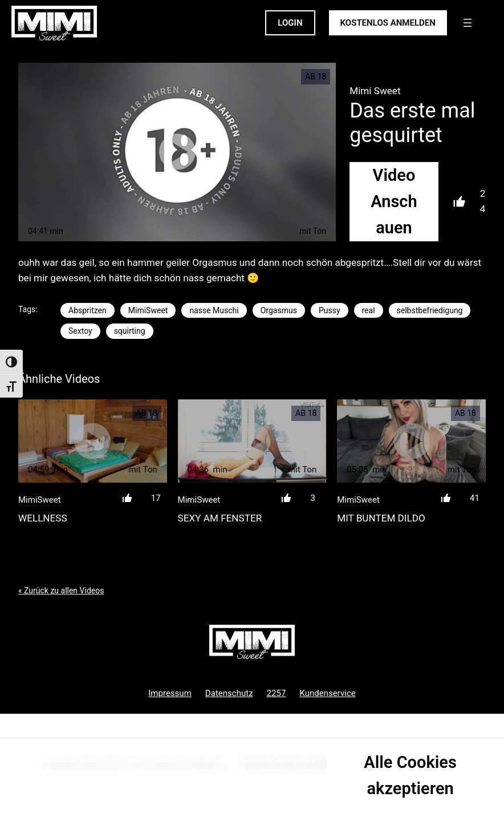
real (369, 310)
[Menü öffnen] (468, 23)
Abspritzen (88, 310)
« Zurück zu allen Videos (61, 590)
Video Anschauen (394, 202)
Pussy (330, 310)
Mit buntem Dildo (381, 518)
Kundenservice (327, 693)
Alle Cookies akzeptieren (410, 775)
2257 (277, 693)
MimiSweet (148, 310)
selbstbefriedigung (430, 310)
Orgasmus (279, 310)
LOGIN (290, 23)
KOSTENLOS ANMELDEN (388, 23)
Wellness (43, 518)
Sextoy (80, 331)
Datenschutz (229, 693)
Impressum (170, 693)
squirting (130, 331)
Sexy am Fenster (220, 518)
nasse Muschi (214, 310)
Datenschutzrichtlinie (76, 780)
